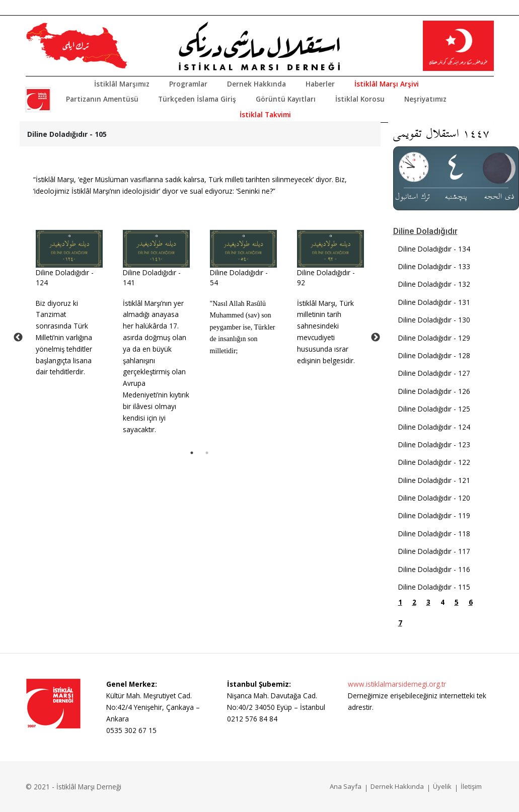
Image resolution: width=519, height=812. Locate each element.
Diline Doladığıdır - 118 (434, 534)
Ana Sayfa (346, 786)
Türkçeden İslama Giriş (197, 99)
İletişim (471, 786)
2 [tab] (207, 453)
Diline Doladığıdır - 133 (434, 266)
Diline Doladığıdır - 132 (434, 284)
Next (376, 338)
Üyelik (442, 786)
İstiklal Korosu (360, 99)
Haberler (320, 84)
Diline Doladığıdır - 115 (434, 587)
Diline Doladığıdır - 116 (434, 569)
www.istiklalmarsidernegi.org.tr (397, 684)
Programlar (188, 84)
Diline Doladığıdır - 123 (434, 444)
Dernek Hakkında (256, 84)
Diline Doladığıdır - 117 (434, 551)
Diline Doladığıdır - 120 (434, 498)
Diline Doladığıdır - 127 (434, 373)
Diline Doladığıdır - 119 (434, 515)
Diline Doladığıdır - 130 (434, 320)
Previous (18, 338)
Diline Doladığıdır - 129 (434, 338)
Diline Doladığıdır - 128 (434, 355)
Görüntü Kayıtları (286, 99)
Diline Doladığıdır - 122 (434, 462)
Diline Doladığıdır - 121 (434, 480)
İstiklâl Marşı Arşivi (387, 84)
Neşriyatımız (425, 99)
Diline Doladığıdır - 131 (434, 302)
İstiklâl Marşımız (122, 84)
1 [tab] (192, 453)
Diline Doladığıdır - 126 (434, 391)
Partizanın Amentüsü (102, 99)
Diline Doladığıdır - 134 (434, 249)
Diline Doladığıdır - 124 (434, 427)
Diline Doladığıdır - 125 (434, 409)
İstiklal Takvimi (265, 114)
